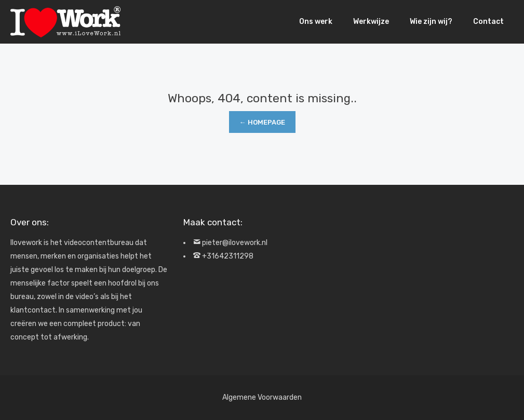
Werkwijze (371, 22)
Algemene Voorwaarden (262, 397)
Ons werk (316, 22)
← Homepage (262, 122)
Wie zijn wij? (431, 22)
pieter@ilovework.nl (235, 243)
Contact (488, 22)
